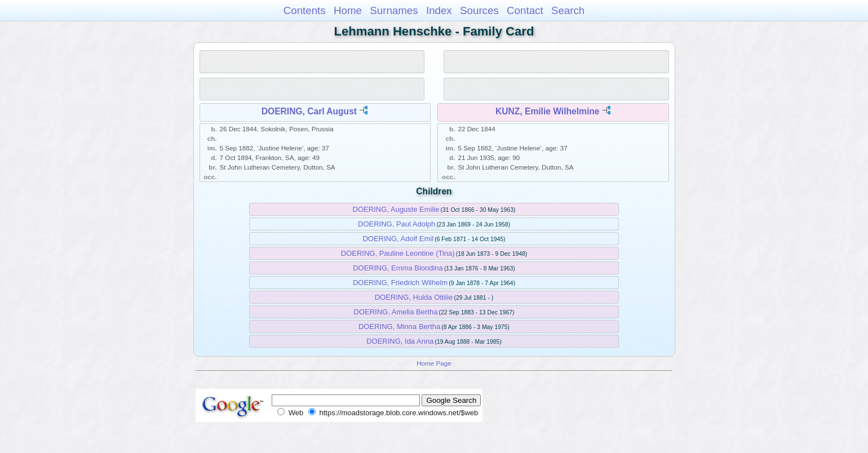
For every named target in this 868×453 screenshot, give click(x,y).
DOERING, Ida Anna (400, 341)
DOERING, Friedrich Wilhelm (400, 283)
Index (439, 10)
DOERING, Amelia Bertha (396, 312)
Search (568, 10)
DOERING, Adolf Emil (398, 239)
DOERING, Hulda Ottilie (414, 297)
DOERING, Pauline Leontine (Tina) (398, 253)
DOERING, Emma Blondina (398, 268)
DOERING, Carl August (309, 111)
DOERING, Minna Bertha (399, 327)
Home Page (434, 363)
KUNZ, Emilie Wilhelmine (547, 111)
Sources (479, 10)
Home (348, 10)
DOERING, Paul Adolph (397, 224)
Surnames (394, 10)
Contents (305, 10)
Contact (525, 10)
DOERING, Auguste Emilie (396, 209)
